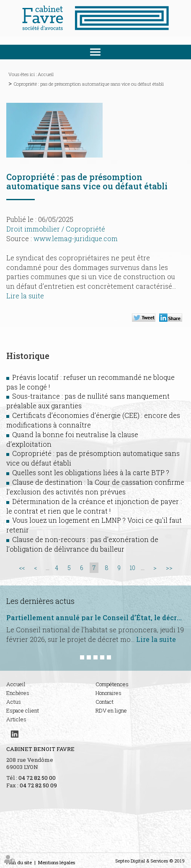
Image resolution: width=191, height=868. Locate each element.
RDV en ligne (111, 710)
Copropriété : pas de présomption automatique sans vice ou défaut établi (89, 84)
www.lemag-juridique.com (76, 238)
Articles (16, 719)
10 (133, 568)
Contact (105, 702)
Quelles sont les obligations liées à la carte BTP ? (91, 472)
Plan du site (19, 862)
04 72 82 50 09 (38, 785)
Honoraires (108, 693)
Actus (14, 702)
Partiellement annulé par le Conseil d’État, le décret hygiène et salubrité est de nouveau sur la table (95, 618)
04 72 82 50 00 (37, 778)
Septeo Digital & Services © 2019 (150, 861)
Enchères (18, 693)
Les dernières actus (40, 601)
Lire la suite (25, 296)
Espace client (23, 710)
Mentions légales (57, 862)
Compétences (112, 684)
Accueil (46, 74)
